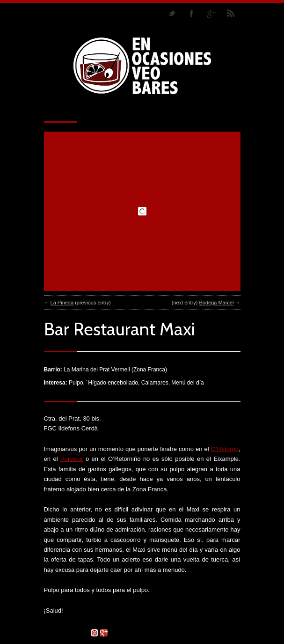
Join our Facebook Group (191, 13)
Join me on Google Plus (211, 13)
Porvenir (72, 459)
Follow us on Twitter (172, 13)
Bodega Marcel (216, 303)
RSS (231, 13)
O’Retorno (225, 449)
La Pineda (62, 303)
